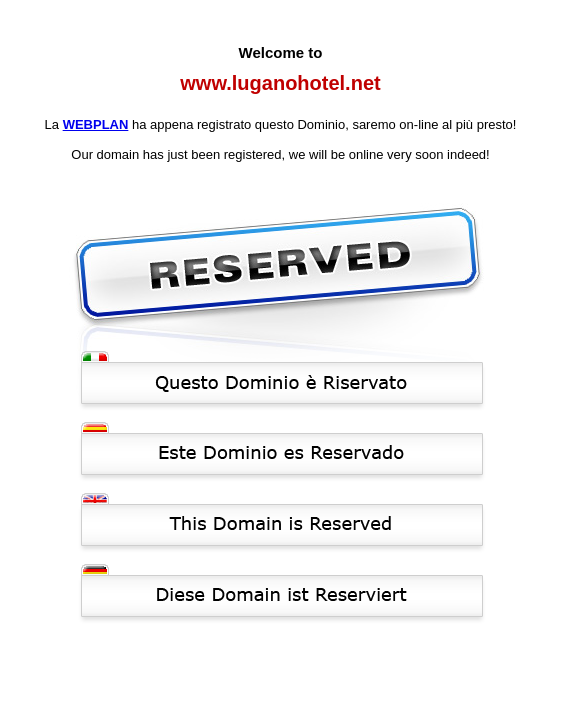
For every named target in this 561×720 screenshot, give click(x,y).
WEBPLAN (96, 124)
